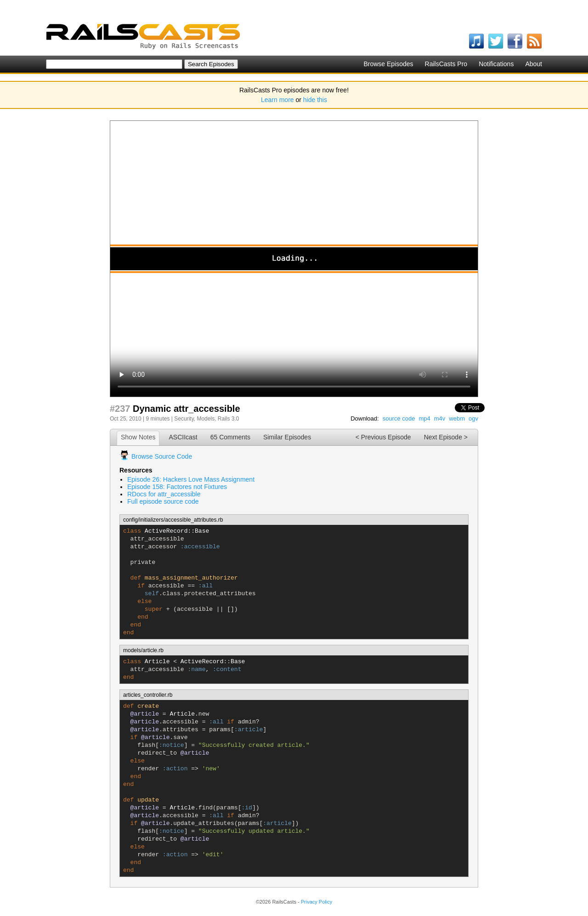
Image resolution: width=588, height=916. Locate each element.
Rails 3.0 (229, 419)
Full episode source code (163, 501)
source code (399, 418)
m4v (440, 418)
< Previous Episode (383, 437)
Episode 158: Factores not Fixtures (177, 487)
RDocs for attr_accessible (164, 494)
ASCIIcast (183, 437)
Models (206, 419)
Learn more (277, 100)
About (534, 64)
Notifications (496, 64)
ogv (473, 418)
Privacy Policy (317, 902)
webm (457, 418)
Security (184, 419)
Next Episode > (446, 437)
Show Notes (138, 437)
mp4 (424, 418)
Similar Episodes (287, 437)
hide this (315, 100)
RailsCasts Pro (446, 64)
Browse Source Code (162, 456)
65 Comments (230, 437)
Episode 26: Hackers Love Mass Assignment (191, 479)
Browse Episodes (388, 64)
